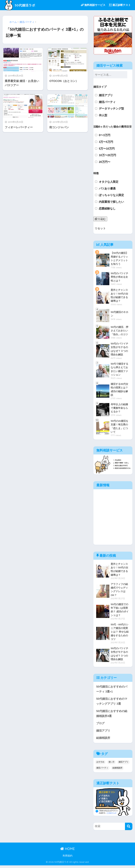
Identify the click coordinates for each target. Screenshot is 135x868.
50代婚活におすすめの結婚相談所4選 (112, 716)
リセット (100, 228)
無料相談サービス (93, 5)
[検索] (129, 829)
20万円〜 (105, 162)
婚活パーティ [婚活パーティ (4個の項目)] (102, 771)
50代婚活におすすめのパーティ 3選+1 (112, 691)
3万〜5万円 (106, 142)
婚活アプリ (106, 95)
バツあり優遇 (107, 189)
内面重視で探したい (111, 202)
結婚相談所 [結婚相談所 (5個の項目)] (117, 771)
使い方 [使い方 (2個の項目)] (111, 765)
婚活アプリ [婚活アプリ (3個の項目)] (123, 765)
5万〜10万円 (107, 149)
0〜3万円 (105, 135)
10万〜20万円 (107, 155)
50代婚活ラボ (22, 5)
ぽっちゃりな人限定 (111, 195)
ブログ (100, 726)
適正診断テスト (120, 5)
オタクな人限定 (109, 182)
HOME (67, 852)
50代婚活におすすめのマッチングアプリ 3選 (112, 704)
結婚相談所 (103, 741)
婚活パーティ (107, 102)
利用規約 (68, 858)
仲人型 (103, 115)
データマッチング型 (111, 109)
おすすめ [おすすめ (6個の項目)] (100, 765)
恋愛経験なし (107, 209)
